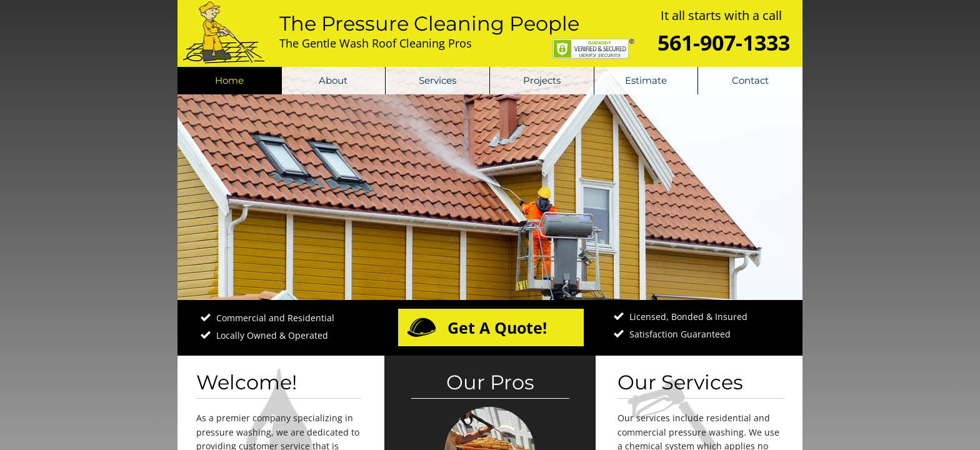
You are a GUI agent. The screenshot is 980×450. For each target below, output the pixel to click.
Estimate (646, 80)
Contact (750, 80)
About (333, 80)
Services (437, 80)
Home (229, 80)
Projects (542, 80)
